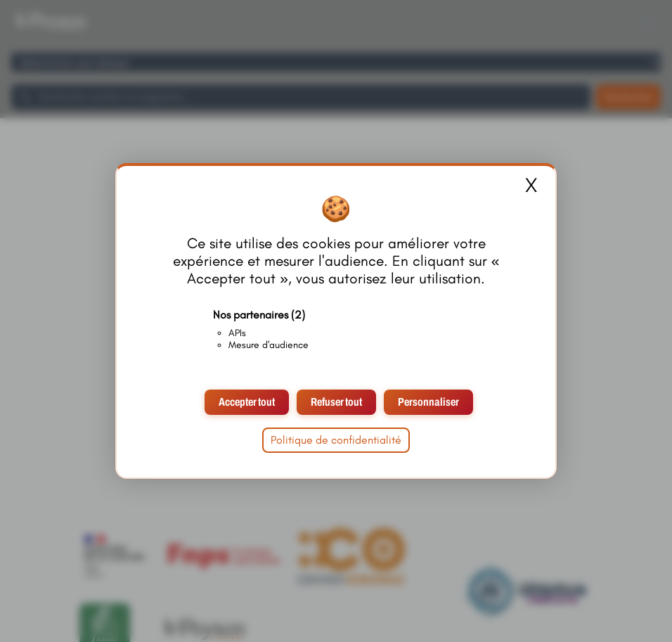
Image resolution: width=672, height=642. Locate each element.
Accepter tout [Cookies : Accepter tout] (247, 402)
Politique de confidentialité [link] (336, 440)
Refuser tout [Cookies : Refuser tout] (336, 402)
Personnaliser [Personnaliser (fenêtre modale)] (428, 402)
